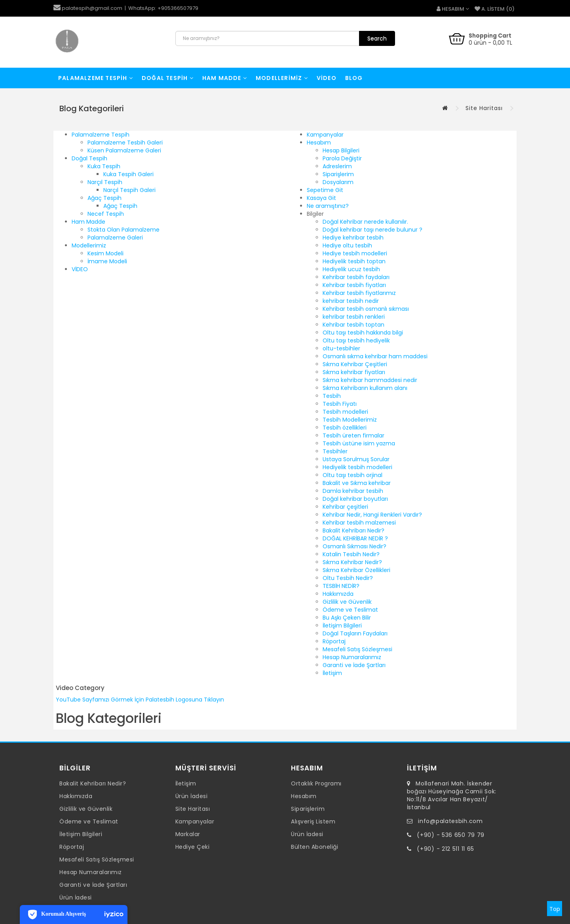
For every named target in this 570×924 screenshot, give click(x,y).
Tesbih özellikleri (345, 428)
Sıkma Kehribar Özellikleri (356, 570)
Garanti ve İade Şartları (354, 665)
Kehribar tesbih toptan (353, 325)
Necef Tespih (106, 214)
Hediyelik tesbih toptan (354, 261)
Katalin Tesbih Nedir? (351, 554)
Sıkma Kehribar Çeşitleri (355, 364)
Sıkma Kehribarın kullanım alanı (365, 388)
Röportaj (334, 641)
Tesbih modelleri (345, 412)
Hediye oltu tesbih (347, 245)
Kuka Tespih (104, 166)
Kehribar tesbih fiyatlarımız (359, 293)
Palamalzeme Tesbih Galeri (125, 143)
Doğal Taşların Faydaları (355, 633)
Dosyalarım (338, 182)
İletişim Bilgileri (342, 626)
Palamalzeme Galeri (115, 238)
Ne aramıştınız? (328, 206)
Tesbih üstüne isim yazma (359, 443)
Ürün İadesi (76, 897)
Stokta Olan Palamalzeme (123, 230)
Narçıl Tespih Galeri (129, 190)
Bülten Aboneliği (314, 847)
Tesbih (332, 396)
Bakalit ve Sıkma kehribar (357, 483)
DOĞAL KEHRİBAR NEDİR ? (355, 538)
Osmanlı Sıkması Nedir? (354, 546)
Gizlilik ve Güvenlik (347, 602)
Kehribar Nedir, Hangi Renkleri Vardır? (372, 515)
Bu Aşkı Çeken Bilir (347, 618)
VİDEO (327, 78)
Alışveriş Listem (313, 821)
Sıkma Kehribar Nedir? (352, 562)
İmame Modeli (107, 261)
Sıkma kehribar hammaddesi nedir (370, 380)
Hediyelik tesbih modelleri (357, 467)
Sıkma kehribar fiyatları (354, 372)
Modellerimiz (282, 78)
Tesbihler (335, 451)
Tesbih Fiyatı (340, 404)
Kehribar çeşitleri (345, 507)
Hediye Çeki (193, 847)
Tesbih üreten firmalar (353, 435)
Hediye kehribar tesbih (353, 238)
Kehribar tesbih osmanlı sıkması (366, 309)
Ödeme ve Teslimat (350, 610)
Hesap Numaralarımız (352, 657)
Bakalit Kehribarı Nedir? (353, 530)
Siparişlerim (338, 174)
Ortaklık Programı (316, 783)
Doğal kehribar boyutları (355, 499)
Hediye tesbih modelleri (355, 253)
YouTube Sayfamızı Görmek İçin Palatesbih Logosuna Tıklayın (140, 700)
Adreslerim (337, 166)
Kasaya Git (321, 198)
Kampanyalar (325, 135)
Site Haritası (484, 108)
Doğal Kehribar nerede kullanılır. (365, 222)
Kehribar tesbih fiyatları (354, 285)
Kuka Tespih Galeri (128, 174)
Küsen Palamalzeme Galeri (124, 150)
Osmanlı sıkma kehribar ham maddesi (375, 356)
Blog (354, 78)
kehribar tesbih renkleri (354, 317)
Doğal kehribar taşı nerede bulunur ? (372, 230)
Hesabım (319, 143)
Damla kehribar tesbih (353, 491)
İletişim (332, 673)
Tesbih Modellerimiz (350, 420)
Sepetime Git (325, 190)
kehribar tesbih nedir (351, 301)
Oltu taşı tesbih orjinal (352, 475)
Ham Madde (225, 78)
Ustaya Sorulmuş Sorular (356, 459)
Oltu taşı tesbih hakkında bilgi (363, 333)
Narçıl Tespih (105, 182)
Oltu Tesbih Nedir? (348, 578)
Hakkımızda (338, 594)
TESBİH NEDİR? (341, 586)
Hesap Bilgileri (341, 150)
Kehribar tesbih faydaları (356, 277)
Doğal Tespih (168, 78)
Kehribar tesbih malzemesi (359, 523)
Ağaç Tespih (104, 198)
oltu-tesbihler (341, 348)
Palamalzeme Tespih (96, 78)
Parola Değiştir (342, 158)
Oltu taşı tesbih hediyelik (356, 340)
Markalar (188, 834)
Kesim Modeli (105, 253)
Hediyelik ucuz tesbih (351, 269)
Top (555, 909)
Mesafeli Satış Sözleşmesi (357, 649)
